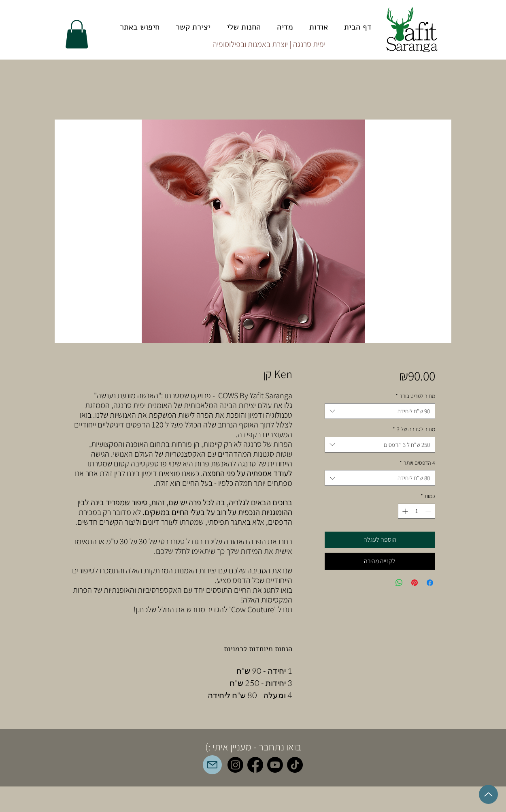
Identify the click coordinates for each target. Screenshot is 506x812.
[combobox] (380, 411)
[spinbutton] (417, 511)
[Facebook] (255, 765)
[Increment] (404, 511)
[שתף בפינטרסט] (415, 583)
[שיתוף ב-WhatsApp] (399, 583)
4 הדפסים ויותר (417, 463)
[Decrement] (429, 511)
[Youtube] (275, 765)
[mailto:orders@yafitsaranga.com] (212, 765)
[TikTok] (295, 765)
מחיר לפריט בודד (415, 396)
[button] (77, 34)
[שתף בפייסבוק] (430, 583)
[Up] (488, 794)
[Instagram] (235, 765)
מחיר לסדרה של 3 (414, 429)
